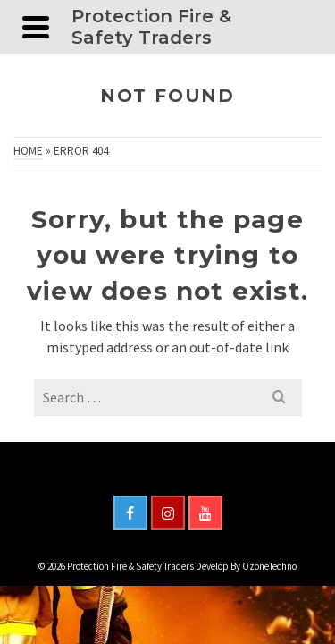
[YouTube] (205, 513)
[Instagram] (168, 513)
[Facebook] (130, 513)
